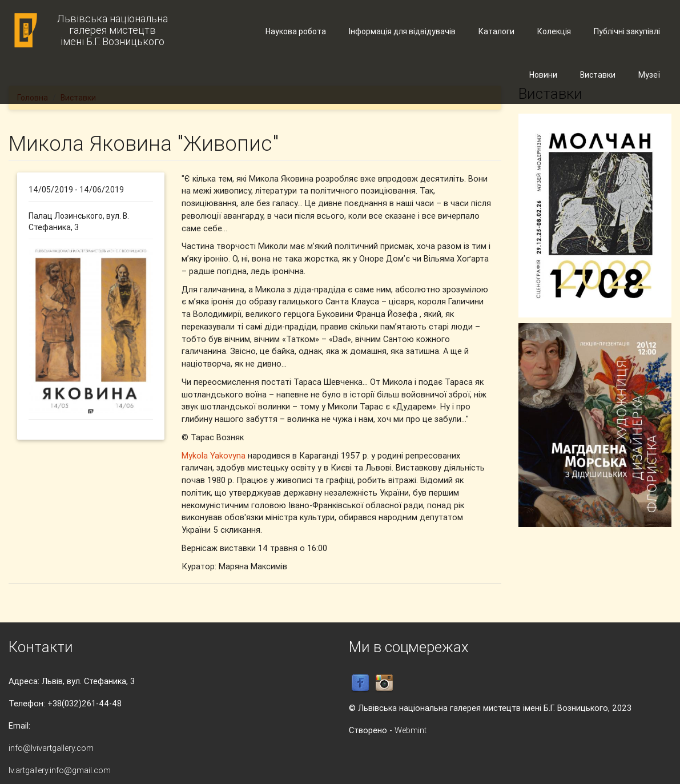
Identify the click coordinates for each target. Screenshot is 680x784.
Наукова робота (296, 31)
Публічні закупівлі (627, 31)
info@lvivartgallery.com (51, 748)
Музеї (649, 75)
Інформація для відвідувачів (402, 31)
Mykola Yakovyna (214, 455)
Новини (543, 75)
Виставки (598, 75)
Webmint (411, 730)
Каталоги (496, 31)
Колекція (554, 31)
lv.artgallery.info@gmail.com (60, 770)
